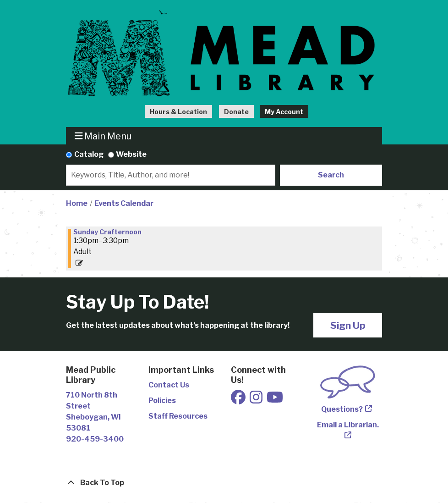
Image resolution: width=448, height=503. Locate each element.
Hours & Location (178, 112)
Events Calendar (124, 203)
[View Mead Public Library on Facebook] (239, 400)
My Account (284, 112)
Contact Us (169, 385)
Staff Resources (178, 416)
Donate (236, 112)
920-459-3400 (95, 439)
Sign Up (348, 325)
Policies (162, 401)
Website (131, 154)
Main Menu (103, 136)
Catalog (89, 154)
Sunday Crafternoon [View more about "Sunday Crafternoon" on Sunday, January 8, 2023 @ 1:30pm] (107, 232)
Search (331, 175)
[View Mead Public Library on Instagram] (257, 400)
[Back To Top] (224, 483)
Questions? (342, 409)
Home (77, 203)
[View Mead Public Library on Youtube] (275, 400)
